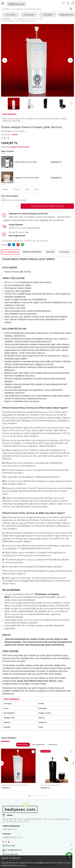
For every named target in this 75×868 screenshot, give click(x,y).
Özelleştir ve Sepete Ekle (47, 206)
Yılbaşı (29, 119)
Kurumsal (16, 121)
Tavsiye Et (18, 241)
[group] (37, 60)
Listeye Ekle (7, 241)
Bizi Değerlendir (17, 236)
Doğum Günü (20, 119)
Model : (5, 138)
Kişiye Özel (44, 119)
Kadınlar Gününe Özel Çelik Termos (16, 785)
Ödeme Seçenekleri (32, 252)
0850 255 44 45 (10, 829)
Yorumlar (50, 252)
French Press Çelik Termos (51, 785)
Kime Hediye (48, 15)
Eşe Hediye (55, 119)
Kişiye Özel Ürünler (35, 19)
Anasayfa (6, 19)
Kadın (11, 119)
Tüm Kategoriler (19, 19)
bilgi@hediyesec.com (13, 837)
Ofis (37, 119)
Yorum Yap (30, 241)
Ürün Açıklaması (10, 252)
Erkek (5, 119)
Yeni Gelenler (29, 15)
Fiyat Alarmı (42, 241)
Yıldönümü (7, 121)
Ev (33, 119)
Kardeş (63, 119)
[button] (5, 60)
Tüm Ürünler (10, 15)
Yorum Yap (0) (18, 131)
